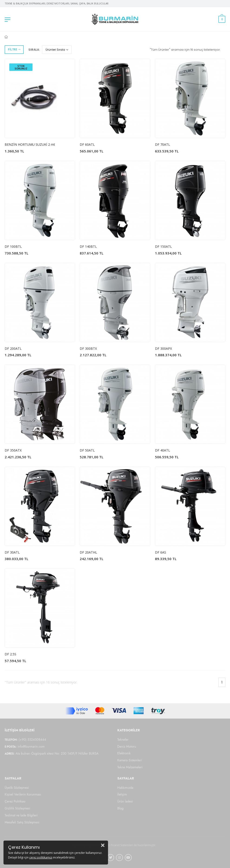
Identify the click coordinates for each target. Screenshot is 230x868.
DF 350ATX (13, 450)
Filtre (14, 49)
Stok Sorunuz (21, 67)
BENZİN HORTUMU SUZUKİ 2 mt (30, 144)
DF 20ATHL (88, 552)
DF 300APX (163, 348)
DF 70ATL (163, 144)
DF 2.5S (10, 654)
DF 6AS (161, 552)
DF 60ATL (87, 144)
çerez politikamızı (41, 857)
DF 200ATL (13, 348)
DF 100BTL (13, 246)
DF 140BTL (88, 246)
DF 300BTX (88, 348)
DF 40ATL (163, 450)
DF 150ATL (163, 246)
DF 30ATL (12, 552)
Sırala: (34, 50)
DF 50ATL (87, 450)
